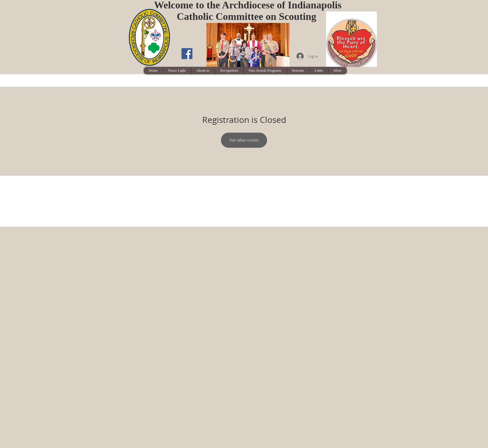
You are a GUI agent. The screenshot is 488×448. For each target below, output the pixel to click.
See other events (244, 140)
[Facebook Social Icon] (187, 54)
